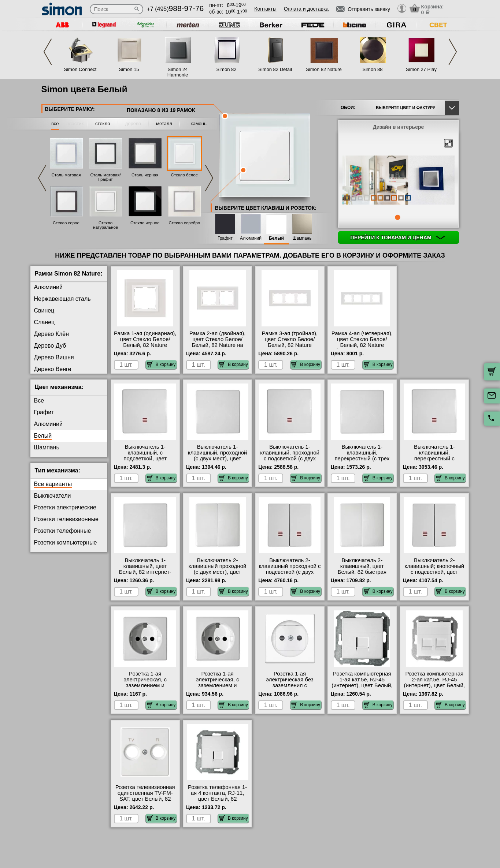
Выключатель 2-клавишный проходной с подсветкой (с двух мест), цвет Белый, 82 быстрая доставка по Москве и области (290, 575)
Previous (48, 52)
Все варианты (53, 484)
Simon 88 (373, 69)
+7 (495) (175, 9)
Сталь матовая (66, 175)
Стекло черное (145, 223)
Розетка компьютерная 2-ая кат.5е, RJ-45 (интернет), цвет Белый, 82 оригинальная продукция (434, 685)
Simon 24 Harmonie (178, 72)
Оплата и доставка (306, 9)
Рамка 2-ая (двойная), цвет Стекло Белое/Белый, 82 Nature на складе (218, 342)
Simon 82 (227, 69)
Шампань (302, 238)
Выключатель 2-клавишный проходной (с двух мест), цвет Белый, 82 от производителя (218, 572)
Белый (276, 238)
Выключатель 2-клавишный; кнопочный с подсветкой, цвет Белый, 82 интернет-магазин (435, 572)
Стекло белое (185, 175)
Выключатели (53, 496)
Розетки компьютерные (66, 542)
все (55, 124)
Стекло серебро (185, 223)
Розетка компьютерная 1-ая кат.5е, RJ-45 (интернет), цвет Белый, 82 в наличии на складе (362, 682)
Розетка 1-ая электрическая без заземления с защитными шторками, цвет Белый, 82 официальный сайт (290, 688)
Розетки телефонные (63, 531)
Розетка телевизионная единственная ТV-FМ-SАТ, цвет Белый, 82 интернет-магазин (145, 796)
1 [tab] (397, 217)
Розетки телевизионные (66, 519)
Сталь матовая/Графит (106, 177)
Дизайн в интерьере (399, 127)
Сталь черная (145, 175)
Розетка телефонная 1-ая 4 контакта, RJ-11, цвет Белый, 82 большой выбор (217, 796)
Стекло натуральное (105, 225)
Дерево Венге (53, 369)
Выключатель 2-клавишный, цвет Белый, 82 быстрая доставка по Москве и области (362, 572)
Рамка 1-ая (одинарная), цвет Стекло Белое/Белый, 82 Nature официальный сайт (145, 342)
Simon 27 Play (421, 69)
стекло (103, 124)
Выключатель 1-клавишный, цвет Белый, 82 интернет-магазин (145, 569)
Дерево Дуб (50, 346)
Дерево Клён (52, 334)
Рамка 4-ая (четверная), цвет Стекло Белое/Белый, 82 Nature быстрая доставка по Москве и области (362, 345)
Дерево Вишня (54, 357)
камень (198, 124)
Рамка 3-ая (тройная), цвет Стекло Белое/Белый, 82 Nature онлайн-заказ (290, 342)
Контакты (265, 9)
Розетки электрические (65, 507)
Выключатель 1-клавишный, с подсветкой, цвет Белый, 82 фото (145, 456)
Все (39, 401)
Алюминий (251, 238)
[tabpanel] (399, 181)
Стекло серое (66, 223)
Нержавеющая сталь (62, 299)
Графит (225, 238)
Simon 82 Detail (275, 69)
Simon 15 (129, 69)
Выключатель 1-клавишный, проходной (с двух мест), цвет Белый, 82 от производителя (218, 459)
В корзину (161, 364)
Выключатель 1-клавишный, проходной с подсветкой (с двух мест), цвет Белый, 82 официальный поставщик (290, 461)
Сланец (45, 322)
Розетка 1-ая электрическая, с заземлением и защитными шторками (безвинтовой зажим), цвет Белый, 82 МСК (145, 688)
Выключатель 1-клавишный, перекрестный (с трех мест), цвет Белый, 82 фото (362, 459)
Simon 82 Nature (324, 69)
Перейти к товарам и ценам (398, 237)
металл (164, 124)
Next (453, 52)
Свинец (44, 310)
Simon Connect (80, 69)
